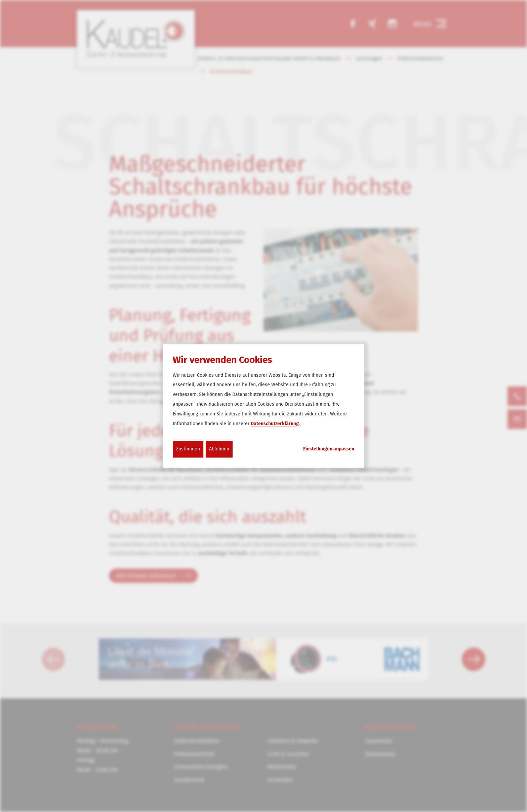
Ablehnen (219, 449)
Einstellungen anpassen (329, 449)
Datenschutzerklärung (275, 424)
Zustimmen (188, 449)
